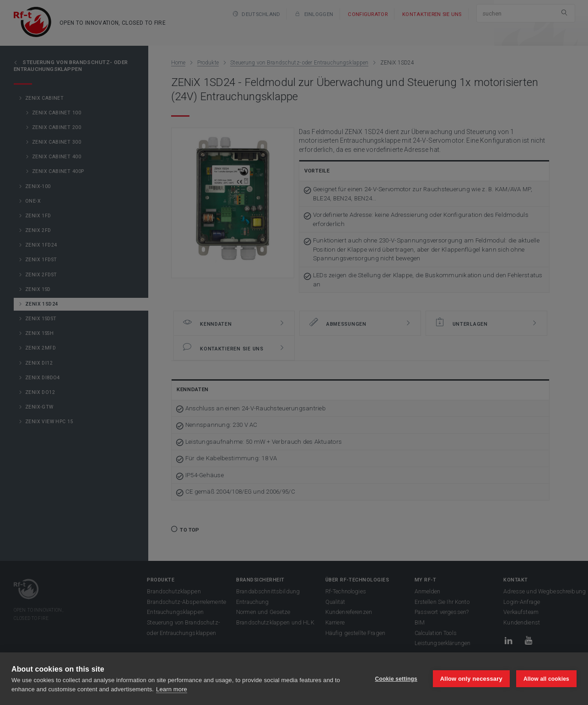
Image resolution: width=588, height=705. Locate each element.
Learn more (172, 689)
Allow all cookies (546, 679)
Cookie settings (396, 679)
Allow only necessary (471, 679)
